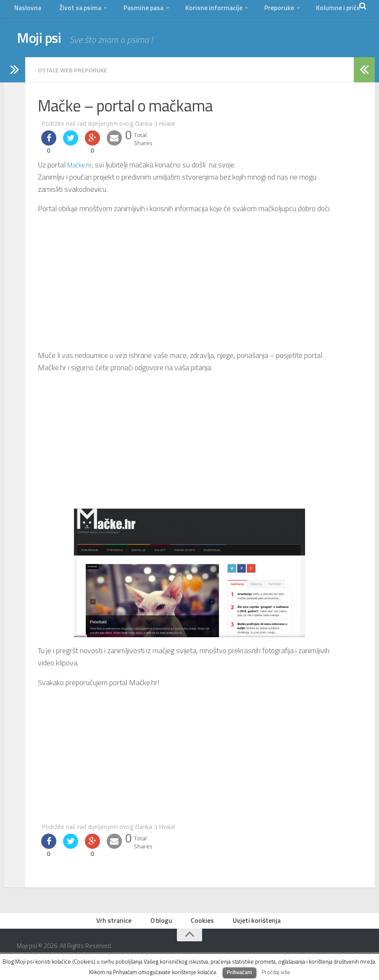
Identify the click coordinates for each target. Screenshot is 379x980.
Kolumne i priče (326, 10)
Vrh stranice (119, 926)
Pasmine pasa (138, 10)
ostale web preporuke (76, 74)
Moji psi (45, 44)
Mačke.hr (81, 169)
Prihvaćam (240, 972)
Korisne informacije (207, 10)
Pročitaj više (276, 972)
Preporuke (269, 10)
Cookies (203, 926)
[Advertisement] (189, 287)
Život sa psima (76, 10)
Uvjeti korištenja (254, 926)
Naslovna (27, 10)
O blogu (164, 926)
